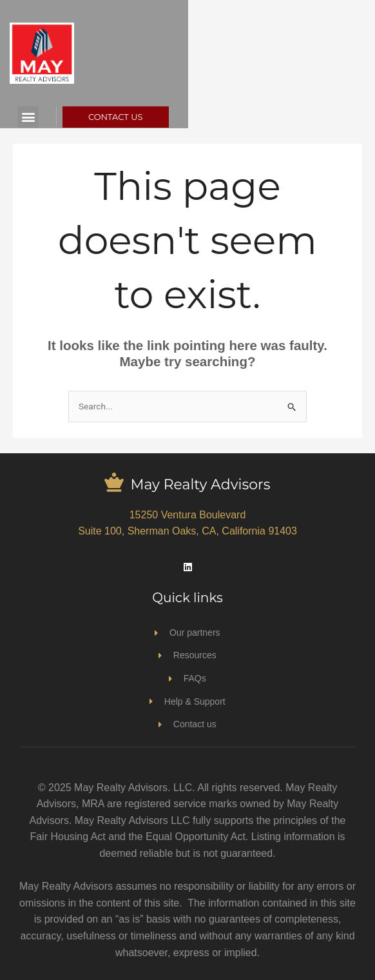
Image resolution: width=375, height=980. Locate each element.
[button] (56, 117)
